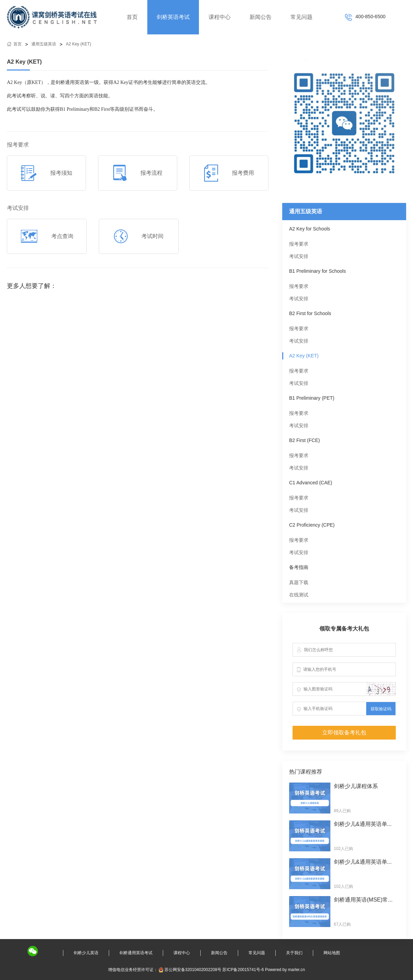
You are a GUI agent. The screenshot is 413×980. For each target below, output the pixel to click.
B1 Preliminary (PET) (312, 398)
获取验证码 (381, 709)
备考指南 (299, 567)
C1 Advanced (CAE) (311, 483)
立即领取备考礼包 (344, 733)
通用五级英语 (44, 44)
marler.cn (296, 970)
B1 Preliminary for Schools (317, 271)
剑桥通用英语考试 (136, 953)
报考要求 (299, 244)
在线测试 (299, 595)
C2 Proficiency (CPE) (312, 525)
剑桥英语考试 (173, 17)
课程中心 (220, 17)
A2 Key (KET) (78, 44)
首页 (132, 17)
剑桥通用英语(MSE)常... (363, 900)
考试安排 (299, 256)
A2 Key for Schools (310, 229)
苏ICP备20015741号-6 (243, 970)
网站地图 (332, 953)
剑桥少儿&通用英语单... (363, 824)
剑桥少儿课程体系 (356, 786)
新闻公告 (261, 17)
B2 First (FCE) (304, 440)
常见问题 (301, 17)
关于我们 (294, 953)
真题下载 (299, 582)
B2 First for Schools (310, 313)
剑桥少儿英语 (86, 953)
